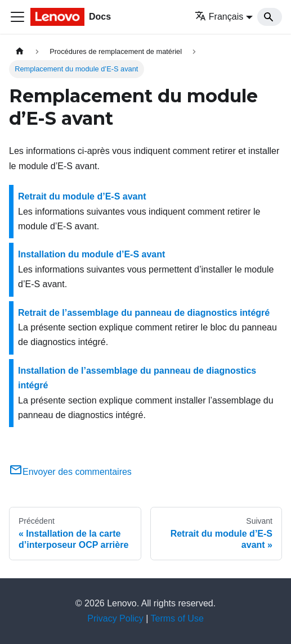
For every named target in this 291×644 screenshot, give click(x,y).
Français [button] (219, 17)
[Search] (270, 17)
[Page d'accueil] (20, 51)
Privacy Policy (115, 618)
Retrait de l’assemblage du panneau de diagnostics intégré (144, 313)
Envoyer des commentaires (70, 472)
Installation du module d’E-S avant (91, 254)
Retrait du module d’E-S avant (82, 196)
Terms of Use (177, 618)
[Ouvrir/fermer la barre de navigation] (17, 17)
